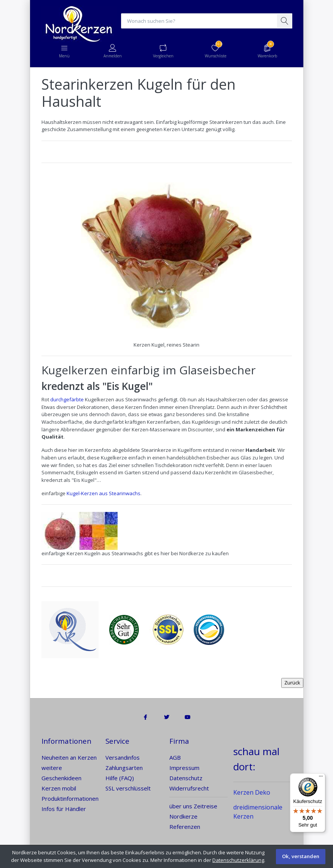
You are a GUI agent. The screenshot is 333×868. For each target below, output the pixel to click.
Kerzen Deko (252, 792)
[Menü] (321, 778)
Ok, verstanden (301, 856)
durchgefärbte (67, 399)
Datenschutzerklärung (238, 860)
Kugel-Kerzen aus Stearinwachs (104, 493)
